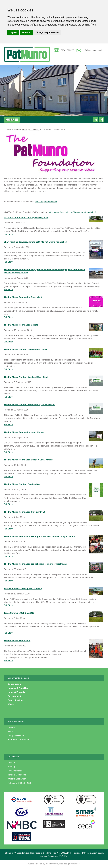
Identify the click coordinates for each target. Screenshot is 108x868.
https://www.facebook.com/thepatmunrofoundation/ (72, 212)
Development (14, 696)
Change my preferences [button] (47, 32)
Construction (14, 684)
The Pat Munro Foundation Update (21, 325)
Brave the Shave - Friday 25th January (23, 588)
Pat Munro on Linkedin (95, 120)
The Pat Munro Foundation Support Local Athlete (28, 460)
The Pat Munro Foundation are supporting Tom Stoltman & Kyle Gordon (40, 536)
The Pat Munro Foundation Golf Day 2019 (24, 512)
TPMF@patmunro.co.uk (46, 202)
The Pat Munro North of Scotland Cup (23, 484)
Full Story (8, 234)
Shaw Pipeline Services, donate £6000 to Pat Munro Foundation (35, 242)
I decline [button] (26, 32)
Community (34, 129)
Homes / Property (16, 692)
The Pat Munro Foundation (54, 129)
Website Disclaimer (17, 779)
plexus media (52, 864)
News (10, 731)
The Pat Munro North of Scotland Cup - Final (26, 377)
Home (25, 129)
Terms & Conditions (17, 775)
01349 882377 (67, 50)
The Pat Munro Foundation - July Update (24, 432)
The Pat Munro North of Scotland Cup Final (25, 349)
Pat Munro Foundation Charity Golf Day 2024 (26, 217)
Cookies (11, 763)
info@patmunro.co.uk (93, 50)
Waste (11, 704)
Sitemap (12, 767)
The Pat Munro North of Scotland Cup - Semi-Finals (29, 405)
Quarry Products (16, 700)
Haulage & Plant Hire (18, 688)
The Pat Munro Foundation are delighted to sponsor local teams (36, 564)
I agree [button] (13, 32)
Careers (11, 727)
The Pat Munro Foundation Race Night (23, 297)
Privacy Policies (15, 771)
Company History (16, 735)
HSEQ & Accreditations (19, 740)
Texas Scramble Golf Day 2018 (19, 613)
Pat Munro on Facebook (102, 120)
